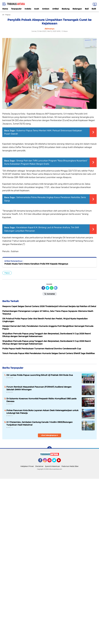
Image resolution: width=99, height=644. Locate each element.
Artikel (55, 9)
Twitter (55, 461)
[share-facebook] (43, 288)
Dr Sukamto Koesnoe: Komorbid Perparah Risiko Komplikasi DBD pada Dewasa (41, 400)
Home (5, 9)
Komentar (50, 294)
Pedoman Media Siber (70, 466)
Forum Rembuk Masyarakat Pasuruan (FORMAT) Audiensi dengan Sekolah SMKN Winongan (39, 388)
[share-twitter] (47, 288)
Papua (7, 273)
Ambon (46, 9)
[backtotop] (49, 449)
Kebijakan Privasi (27, 466)
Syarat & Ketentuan (52, 466)
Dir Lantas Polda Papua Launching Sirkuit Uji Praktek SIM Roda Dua (40, 375)
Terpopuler (16, 9)
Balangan (77, 9)
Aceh (37, 9)
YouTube (61, 461)
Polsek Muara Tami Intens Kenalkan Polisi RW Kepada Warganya (36, 264)
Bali (87, 9)
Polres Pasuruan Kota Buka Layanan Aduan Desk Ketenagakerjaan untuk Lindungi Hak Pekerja (42, 412)
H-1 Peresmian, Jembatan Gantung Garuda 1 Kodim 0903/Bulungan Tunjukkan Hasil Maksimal (40, 423)
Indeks (28, 9)
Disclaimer (39, 466)
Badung (66, 9)
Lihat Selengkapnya (50, 435)
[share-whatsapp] (52, 288)
